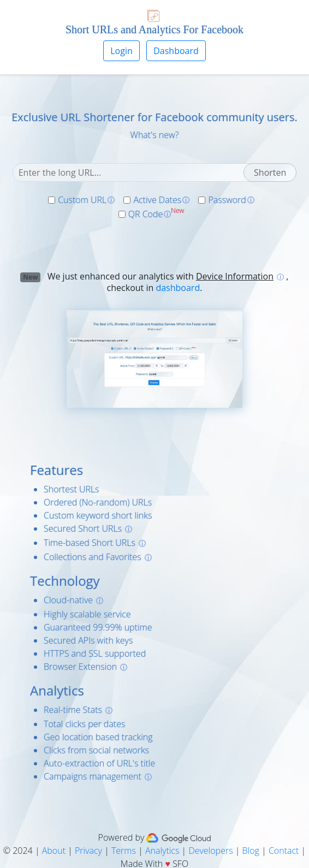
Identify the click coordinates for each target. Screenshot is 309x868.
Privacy (88, 851)
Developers (210, 851)
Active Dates (157, 200)
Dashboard (176, 51)
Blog (251, 851)
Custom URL (82, 200)
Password (227, 200)
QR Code (146, 214)
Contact (284, 851)
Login (121, 51)
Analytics (162, 851)
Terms (124, 851)
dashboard (178, 288)
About (54, 851)
